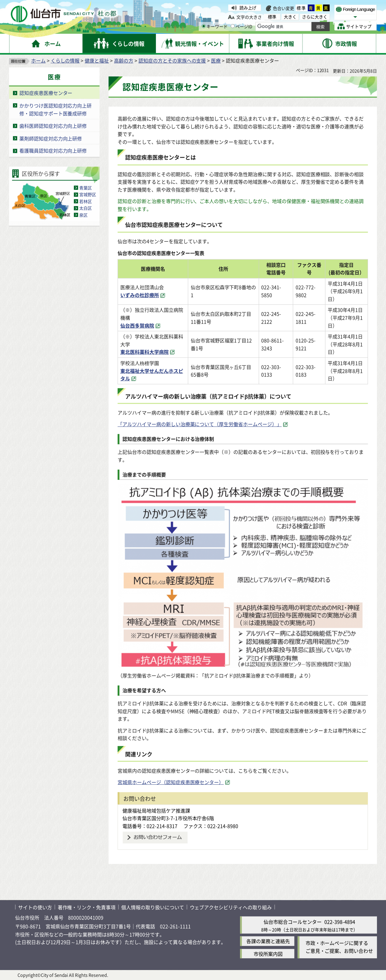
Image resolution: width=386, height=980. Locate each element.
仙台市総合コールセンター (293, 922)
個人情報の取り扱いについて (153, 907)
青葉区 (86, 188)
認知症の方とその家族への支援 (172, 61)
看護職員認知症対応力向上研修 (53, 151)
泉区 (83, 215)
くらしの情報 (65, 61)
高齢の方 (124, 61)
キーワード (215, 26)
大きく (290, 17)
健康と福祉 (97, 61)
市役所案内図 (268, 954)
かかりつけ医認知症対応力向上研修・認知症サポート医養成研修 (55, 109)
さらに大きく (315, 17)
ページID (242, 26)
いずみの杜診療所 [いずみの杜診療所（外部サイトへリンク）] (140, 295)
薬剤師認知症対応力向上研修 (51, 138)
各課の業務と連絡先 (268, 941)
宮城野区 (88, 195)
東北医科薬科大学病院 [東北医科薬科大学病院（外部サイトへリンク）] (144, 352)
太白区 (86, 208)
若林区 (86, 201)
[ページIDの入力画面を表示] (233, 26)
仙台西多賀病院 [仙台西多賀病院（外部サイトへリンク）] (137, 325)
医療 (216, 61)
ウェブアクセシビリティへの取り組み (231, 907)
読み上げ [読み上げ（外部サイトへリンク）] (248, 8)
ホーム (38, 61)
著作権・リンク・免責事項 (87, 907)
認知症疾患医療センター (46, 93)
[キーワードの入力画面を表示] (204, 26)
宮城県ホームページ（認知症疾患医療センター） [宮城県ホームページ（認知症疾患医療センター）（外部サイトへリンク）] (171, 782)
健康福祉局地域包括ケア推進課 (156, 810)
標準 (301, 8)
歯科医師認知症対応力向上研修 (53, 126)
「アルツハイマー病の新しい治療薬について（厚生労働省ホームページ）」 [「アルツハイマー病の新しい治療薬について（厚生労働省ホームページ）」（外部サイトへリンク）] (200, 424)
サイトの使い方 (35, 907)
